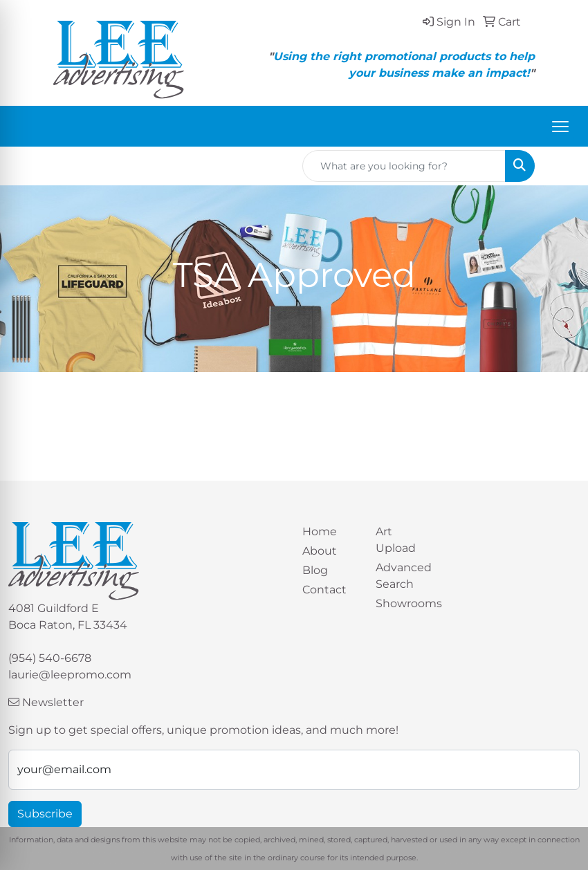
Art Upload (396, 540)
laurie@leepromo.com (70, 675)
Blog (315, 570)
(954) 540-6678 (50, 658)
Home (320, 531)
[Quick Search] (404, 166)
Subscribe (45, 814)
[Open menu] (560, 127)
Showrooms (404, 603)
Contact (324, 590)
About (320, 551)
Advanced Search (404, 576)
